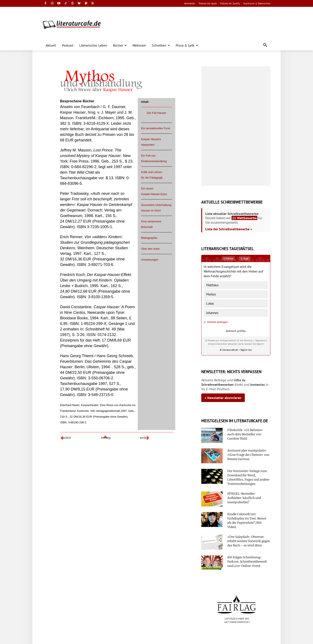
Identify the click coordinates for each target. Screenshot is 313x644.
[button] (265, 45)
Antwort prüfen (236, 331)
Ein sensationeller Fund (156, 128)
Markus (211, 294)
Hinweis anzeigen (216, 322)
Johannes (212, 313)
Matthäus (212, 285)
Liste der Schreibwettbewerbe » (229, 229)
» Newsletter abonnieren (223, 398)
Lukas (210, 303)
